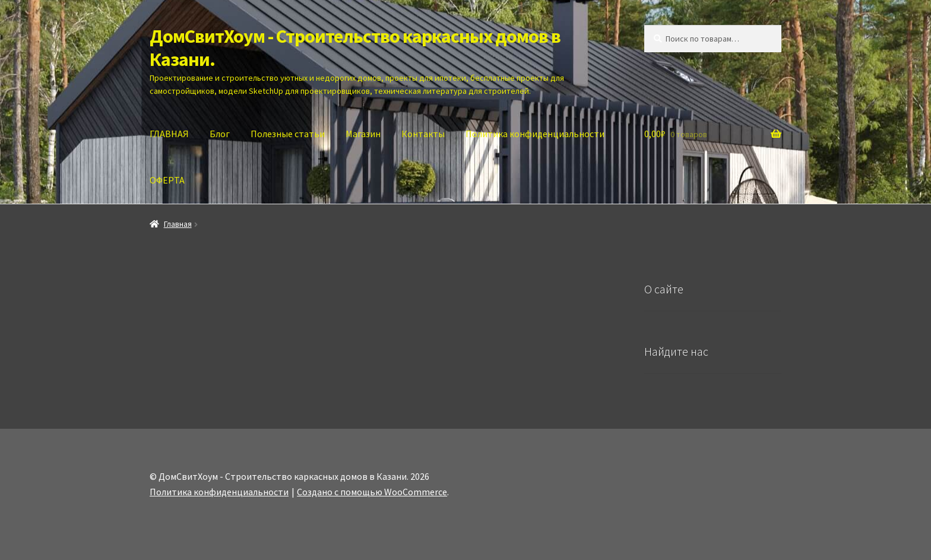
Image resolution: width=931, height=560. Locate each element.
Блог (220, 134)
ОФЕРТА (167, 180)
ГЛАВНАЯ (169, 134)
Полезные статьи (288, 134)
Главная (178, 224)
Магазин (363, 134)
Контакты (423, 134)
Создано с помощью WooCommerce (372, 492)
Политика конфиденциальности (535, 134)
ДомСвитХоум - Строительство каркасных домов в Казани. (355, 48)
